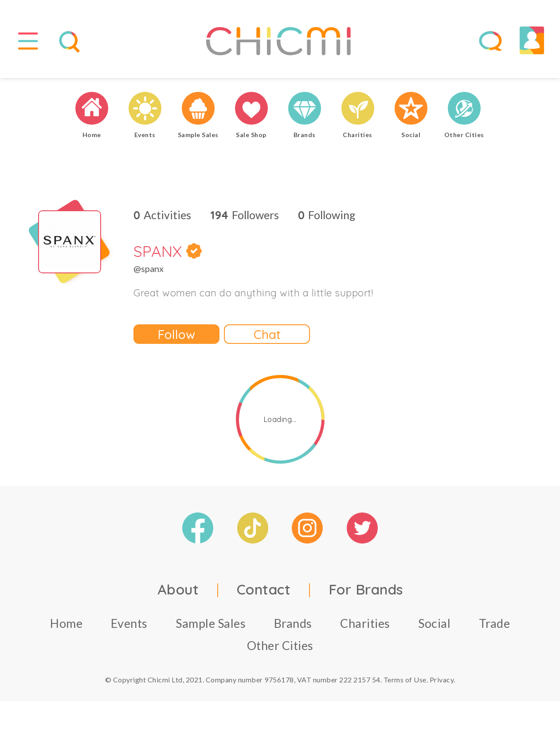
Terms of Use (405, 680)
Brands (293, 624)
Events (129, 624)
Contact (264, 590)
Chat (267, 334)
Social (434, 624)
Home (66, 624)
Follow (176, 334)
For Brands (366, 590)
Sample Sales (211, 624)
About (178, 590)
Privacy (442, 680)
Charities (365, 624)
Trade (495, 624)
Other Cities (280, 646)
